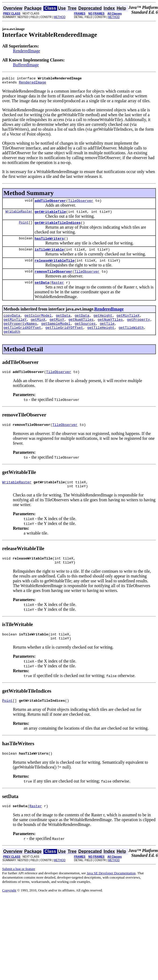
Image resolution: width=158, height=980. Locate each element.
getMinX (38, 329)
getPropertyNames (20, 334)
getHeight (103, 324)
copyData (12, 324)
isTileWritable (49, 255)
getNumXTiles (81, 329)
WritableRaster (19, 215)
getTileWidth (131, 339)
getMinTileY (15, 329)
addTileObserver (50, 203)
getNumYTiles (110, 329)
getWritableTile (50, 215)
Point (24, 226)
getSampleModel (56, 334)
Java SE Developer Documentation (111, 894)
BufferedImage (26, 65)
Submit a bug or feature (19, 890)
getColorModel (38, 324)
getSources (85, 334)
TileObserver (81, 203)
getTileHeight (101, 339)
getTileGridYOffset (64, 339)
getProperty (138, 329)
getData (63, 324)
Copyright (9, 911)
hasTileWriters (49, 243)
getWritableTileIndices (58, 226)
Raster (58, 290)
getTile (107, 334)
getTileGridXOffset (22, 339)
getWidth (12, 343)
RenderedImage (26, 51)
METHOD (60, 17)
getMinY (57, 329)
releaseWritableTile (54, 267)
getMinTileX (128, 324)
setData (42, 290)
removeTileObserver (53, 279)
